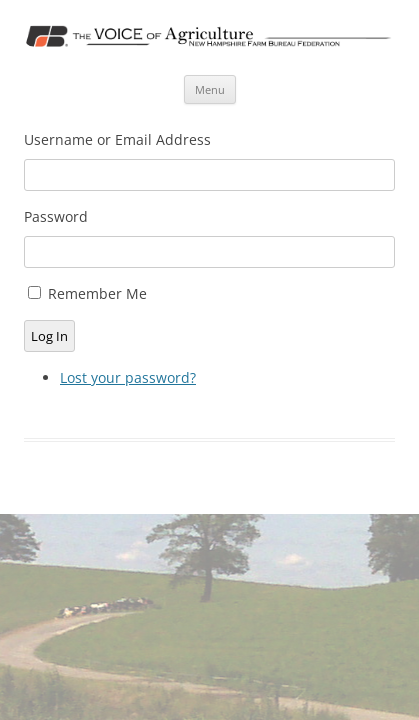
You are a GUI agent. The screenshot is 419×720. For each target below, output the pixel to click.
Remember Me (97, 293)
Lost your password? (128, 377)
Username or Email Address (117, 139)
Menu (210, 89)
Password (56, 216)
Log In (49, 336)
